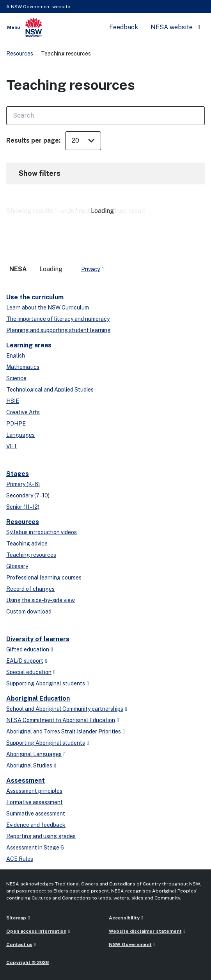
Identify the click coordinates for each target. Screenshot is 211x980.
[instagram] (177, 268)
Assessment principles (34, 791)
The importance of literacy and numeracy (58, 319)
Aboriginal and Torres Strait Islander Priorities (64, 731)
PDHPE (16, 424)
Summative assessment (36, 814)
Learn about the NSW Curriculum (48, 308)
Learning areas (29, 345)
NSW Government (130, 944)
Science (16, 378)
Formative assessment (35, 802)
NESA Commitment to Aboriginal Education (61, 720)
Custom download (29, 612)
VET (12, 446)
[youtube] (161, 268)
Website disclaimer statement (145, 931)
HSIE (13, 401)
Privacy (90, 269)
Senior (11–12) (23, 507)
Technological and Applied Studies (50, 390)
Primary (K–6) (23, 484)
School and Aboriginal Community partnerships (65, 709)
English (16, 356)
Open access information (36, 931)
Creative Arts (23, 412)
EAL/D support (25, 661)
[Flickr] (193, 268)
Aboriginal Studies (29, 765)
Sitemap (16, 918)
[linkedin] (146, 268)
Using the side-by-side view (41, 600)
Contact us (19, 944)
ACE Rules (20, 859)
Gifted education (28, 649)
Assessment (26, 781)
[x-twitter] (130, 268)
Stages (18, 474)
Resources (20, 54)
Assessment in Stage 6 (35, 848)
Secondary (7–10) (28, 495)
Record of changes (30, 589)
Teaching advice (27, 544)
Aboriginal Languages (34, 754)
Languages (20, 435)
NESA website (172, 27)
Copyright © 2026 (27, 962)
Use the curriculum (35, 297)
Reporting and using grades (41, 836)
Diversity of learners (38, 639)
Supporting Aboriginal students (46, 683)
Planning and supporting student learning (59, 330)
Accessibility (124, 918)
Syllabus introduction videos (42, 532)
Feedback (124, 27)
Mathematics (23, 367)
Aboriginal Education (38, 698)
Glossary (17, 566)
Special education (29, 672)
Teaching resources (31, 555)
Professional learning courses (44, 578)
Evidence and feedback (36, 825)
